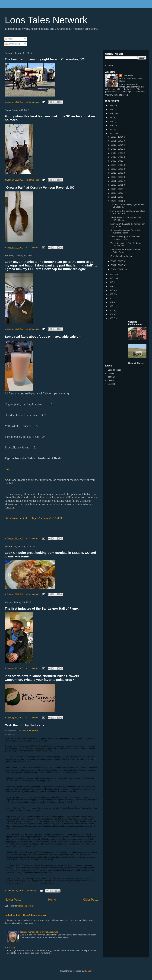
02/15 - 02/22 (117, 189)
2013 (111, 278)
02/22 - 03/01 (117, 185)
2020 (111, 117)
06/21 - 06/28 (117, 141)
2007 (111, 302)
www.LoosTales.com (32, 883)
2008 (111, 298)
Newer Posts (13, 900)
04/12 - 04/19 (117, 157)
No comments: (33, 102)
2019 (111, 121)
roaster (111, 380)
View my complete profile (117, 95)
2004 (111, 314)
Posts (9, 39)
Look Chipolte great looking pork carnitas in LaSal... (125, 238)
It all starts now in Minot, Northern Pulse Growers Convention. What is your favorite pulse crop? (42, 678)
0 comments (23, 735)
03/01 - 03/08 (117, 181)
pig (109, 373)
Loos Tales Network (46, 20)
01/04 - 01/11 (117, 269)
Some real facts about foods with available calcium (43, 337)
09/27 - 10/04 (117, 137)
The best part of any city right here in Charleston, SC (44, 59)
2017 (111, 125)
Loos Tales (113, 370)
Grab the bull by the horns (24, 725)
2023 (111, 105)
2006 (111, 306)
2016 (111, 129)
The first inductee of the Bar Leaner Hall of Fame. (42, 608)
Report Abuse (136, 363)
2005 (111, 310)
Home (52, 900)
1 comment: (31, 891)
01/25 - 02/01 (117, 201)
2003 (111, 318)
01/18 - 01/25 (117, 261)
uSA (110, 384)
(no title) (11, 948)
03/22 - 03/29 (117, 169)
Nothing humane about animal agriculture (39, 932)
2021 (111, 113)
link (7, 469)
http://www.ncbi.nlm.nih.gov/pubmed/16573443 (33, 518)
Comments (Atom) (26, 906)
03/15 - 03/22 (117, 173)
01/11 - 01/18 (117, 265)
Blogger (88, 971)
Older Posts (91, 900)
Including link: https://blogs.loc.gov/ (25, 915)
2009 (111, 294)
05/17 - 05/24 (117, 145)
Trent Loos (128, 75)
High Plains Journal (30, 730)
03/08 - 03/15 (117, 177)
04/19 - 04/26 (117, 153)
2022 (111, 109)
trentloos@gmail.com (62, 883)
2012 (111, 282)
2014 (111, 274)
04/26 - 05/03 (117, 149)
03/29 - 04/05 (117, 165)
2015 (111, 133)
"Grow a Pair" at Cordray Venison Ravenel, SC (40, 188)
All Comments (13, 44)
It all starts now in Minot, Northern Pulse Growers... (126, 251)
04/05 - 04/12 (117, 161)
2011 (111, 286)
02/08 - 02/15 (117, 193)
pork (110, 377)
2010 (111, 290)
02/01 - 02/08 (117, 197)
